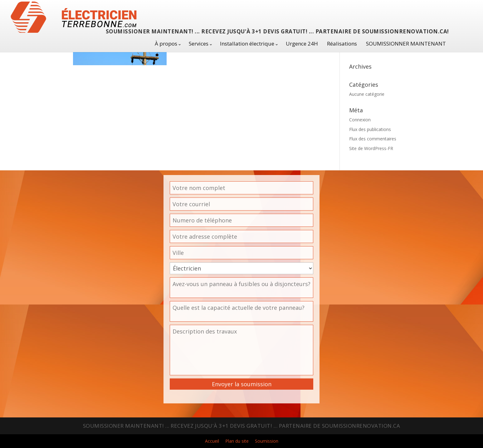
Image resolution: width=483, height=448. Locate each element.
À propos (166, 44)
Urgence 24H (302, 44)
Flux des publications (370, 129)
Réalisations (342, 44)
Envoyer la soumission (242, 384)
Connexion (360, 120)
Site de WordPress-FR (371, 148)
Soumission (267, 441)
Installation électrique (247, 44)
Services (199, 44)
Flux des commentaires (373, 139)
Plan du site (237, 441)
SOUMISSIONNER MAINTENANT (406, 44)
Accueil (212, 441)
